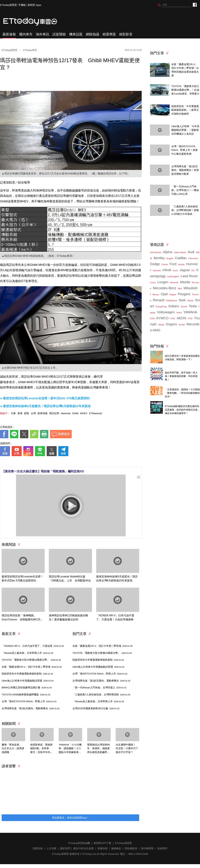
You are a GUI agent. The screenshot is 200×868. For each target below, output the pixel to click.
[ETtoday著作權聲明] (60, 461)
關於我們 (65, 848)
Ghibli (75, 413)
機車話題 (76, 34)
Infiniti (167, 270)
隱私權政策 (131, 848)
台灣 (33, 413)
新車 (20, 413)
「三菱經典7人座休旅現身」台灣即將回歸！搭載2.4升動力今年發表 (185, 210)
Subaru (174, 306)
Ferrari (165, 264)
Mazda (185, 282)
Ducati (182, 325)
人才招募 (51, 848)
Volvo (179, 313)
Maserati (66, 413)
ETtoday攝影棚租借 (176, 403)
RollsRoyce (171, 301)
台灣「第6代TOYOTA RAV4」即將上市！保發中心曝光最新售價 (184, 150)
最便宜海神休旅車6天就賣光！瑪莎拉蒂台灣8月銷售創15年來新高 (117, 579)
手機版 (22, 5)
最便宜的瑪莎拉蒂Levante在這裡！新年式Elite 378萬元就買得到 (22, 579)
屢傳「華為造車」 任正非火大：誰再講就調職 (13, 748)
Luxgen (163, 282)
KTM (190, 319)
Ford (173, 264)
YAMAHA (190, 312)
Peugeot (184, 294)
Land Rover (189, 276)
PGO (173, 319)
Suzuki (184, 307)
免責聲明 (162, 848)
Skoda (190, 301)
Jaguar (185, 270)
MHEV (84, 413)
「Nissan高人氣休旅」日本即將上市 (27, 653)
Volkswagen (166, 312)
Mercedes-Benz (164, 288)
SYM (152, 319)
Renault (159, 300)
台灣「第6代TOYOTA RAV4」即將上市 (29, 701)
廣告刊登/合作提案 (83, 848)
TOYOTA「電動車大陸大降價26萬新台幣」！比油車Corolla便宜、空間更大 (185, 90)
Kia (193, 270)
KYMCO (162, 318)
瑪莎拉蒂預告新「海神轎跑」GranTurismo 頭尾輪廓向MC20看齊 (22, 618)
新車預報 (42, 413)
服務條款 (116, 848)
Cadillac (181, 258)
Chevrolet (193, 258)
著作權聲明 (147, 848)
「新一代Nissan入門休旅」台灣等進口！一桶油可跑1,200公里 (185, 190)
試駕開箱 (59, 34)
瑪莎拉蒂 (54, 413)
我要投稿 (38, 848)
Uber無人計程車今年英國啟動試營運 (28, 681)
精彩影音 (126, 34)
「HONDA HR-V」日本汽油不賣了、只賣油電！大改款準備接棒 (115, 617)
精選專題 (109, 34)
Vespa (161, 325)
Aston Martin (180, 252)
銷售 (27, 413)
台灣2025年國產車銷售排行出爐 (96, 708)
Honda (181, 264)
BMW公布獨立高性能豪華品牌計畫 (27, 687)
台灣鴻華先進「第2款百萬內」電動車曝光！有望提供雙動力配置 (185, 170)
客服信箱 (102, 848)
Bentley (159, 258)
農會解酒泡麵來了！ (176, 386)
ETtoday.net (89, 854)
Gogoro (171, 324)
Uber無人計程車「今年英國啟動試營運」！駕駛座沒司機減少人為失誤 (185, 130)
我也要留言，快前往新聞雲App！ (70, 818)
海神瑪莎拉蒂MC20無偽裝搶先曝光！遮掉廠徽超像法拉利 (68, 617)
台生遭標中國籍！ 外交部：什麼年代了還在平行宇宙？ (127, 748)
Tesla (193, 306)
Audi (191, 252)
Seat (182, 300)
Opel (164, 294)
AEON (181, 318)
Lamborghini (173, 276)
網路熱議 (92, 34)
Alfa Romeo (156, 252)
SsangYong (161, 307)
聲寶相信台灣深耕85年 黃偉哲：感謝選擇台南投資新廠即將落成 (99, 749)
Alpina (168, 252)
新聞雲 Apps (34, 5)
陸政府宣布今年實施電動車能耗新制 (27, 674)
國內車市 (26, 34)
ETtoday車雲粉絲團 (195, 5)
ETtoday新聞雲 (8, 5)
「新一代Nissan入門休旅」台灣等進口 (99, 687)
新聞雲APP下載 (102, 843)
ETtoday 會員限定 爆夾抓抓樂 (181, 369)
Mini (180, 288)
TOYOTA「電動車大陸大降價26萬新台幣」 (31, 660)
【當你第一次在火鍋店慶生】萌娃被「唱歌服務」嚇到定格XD (43, 471)
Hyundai (157, 270)
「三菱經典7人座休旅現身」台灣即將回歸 (101, 694)
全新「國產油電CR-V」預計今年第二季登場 (32, 667)
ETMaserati (95, 413)
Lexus (153, 282)
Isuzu (175, 270)
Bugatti (170, 258)
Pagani (173, 294)
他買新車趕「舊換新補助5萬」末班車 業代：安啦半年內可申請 (41, 749)
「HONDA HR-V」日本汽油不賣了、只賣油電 (33, 646)
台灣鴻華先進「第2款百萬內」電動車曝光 (31, 708)
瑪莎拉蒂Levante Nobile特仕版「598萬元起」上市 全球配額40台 (70, 579)
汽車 (13, 413)
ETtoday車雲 (33, 22)
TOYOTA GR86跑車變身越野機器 (26, 694)
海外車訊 (42, 34)
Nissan (156, 294)
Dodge (155, 264)
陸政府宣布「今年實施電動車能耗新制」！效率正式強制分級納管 (185, 110)
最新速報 (9, 34)
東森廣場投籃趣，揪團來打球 (181, 352)
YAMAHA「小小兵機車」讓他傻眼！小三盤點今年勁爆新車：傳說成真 (70, 749)
